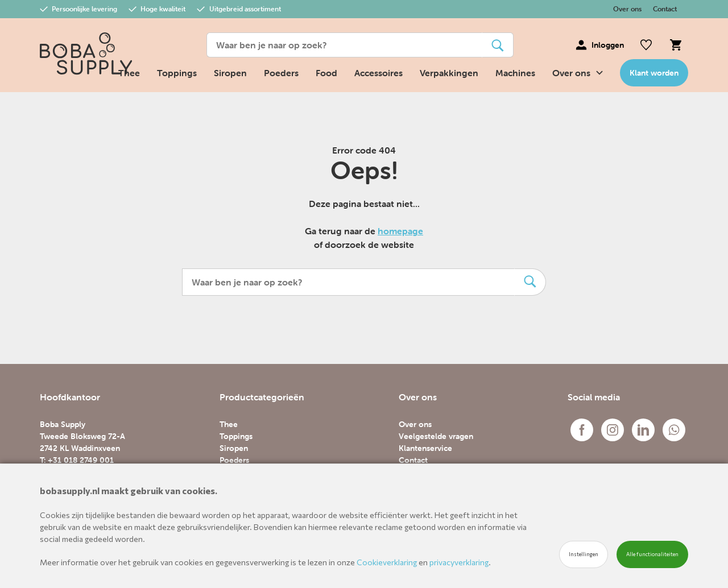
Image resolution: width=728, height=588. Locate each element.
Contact (665, 9)
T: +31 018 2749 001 (77, 460)
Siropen (230, 73)
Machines (515, 73)
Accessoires (379, 73)
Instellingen (584, 554)
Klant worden (654, 73)
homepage (400, 231)
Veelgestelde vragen (436, 436)
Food (326, 73)
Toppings (177, 73)
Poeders (281, 73)
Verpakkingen (449, 73)
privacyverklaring (459, 562)
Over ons (627, 9)
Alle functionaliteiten (652, 554)
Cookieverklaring (387, 562)
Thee (229, 424)
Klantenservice (425, 448)
